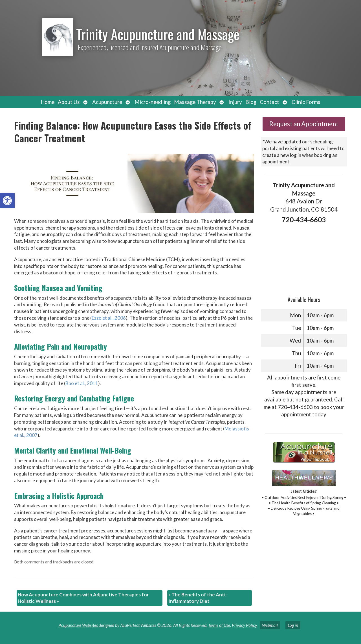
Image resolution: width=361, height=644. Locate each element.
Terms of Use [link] (219, 625)
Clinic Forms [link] (306, 102)
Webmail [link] (270, 625)
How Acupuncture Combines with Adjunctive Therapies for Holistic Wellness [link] (83, 598)
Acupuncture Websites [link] (78, 625)
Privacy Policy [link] (244, 625)
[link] (7, 201)
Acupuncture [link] (107, 102)
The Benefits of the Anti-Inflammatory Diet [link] (198, 598)
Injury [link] (235, 102)
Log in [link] (293, 625)
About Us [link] (69, 102)
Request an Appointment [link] (304, 124)
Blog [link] (251, 102)
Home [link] (48, 102)
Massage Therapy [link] (195, 102)
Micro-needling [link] (153, 102)
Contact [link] (269, 102)
